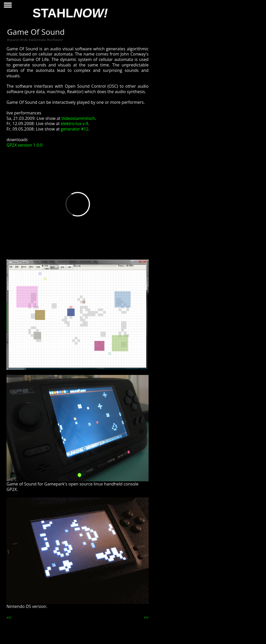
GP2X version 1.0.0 (24, 145)
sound (14, 40)
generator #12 (75, 129)
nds (25, 40)
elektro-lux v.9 (74, 124)
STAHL (70, 13)
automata (38, 40)
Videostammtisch (78, 118)
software (56, 40)
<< (9, 618)
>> (146, 618)
